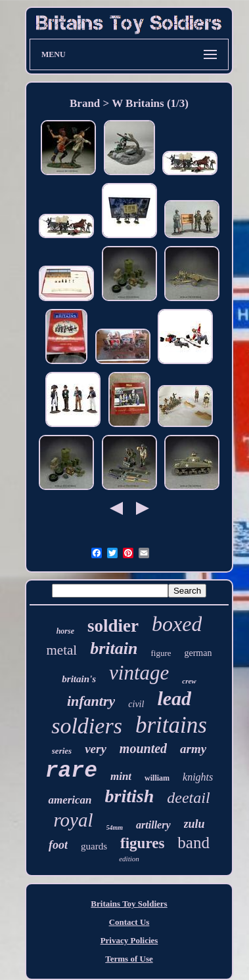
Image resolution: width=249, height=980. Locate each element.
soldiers (87, 726)
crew (189, 681)
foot (58, 845)
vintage (139, 673)
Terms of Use (129, 959)
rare (71, 771)
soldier (113, 626)
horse (65, 631)
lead (174, 698)
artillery (153, 825)
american (70, 800)
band (193, 843)
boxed (177, 624)
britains (171, 725)
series (62, 751)
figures (142, 843)
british (130, 796)
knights (198, 777)
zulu (194, 824)
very (96, 749)
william (157, 778)
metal (62, 650)
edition (129, 859)
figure (161, 653)
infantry (91, 701)
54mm (115, 827)
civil (136, 704)
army (193, 749)
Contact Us (129, 922)
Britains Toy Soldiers (129, 904)
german (198, 653)
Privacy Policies (129, 940)
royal (73, 820)
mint (121, 776)
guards (94, 846)
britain (114, 648)
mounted (143, 748)
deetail (188, 798)
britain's (79, 679)
